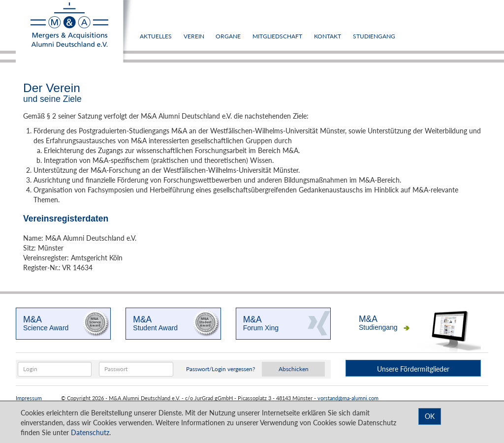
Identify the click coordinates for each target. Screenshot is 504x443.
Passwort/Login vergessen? (220, 369)
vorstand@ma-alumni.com (348, 398)
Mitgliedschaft (277, 36)
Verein (194, 36)
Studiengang (374, 36)
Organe (228, 36)
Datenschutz (90, 432)
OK (430, 416)
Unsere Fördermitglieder (413, 369)
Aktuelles (156, 36)
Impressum (29, 398)
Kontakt (328, 36)
